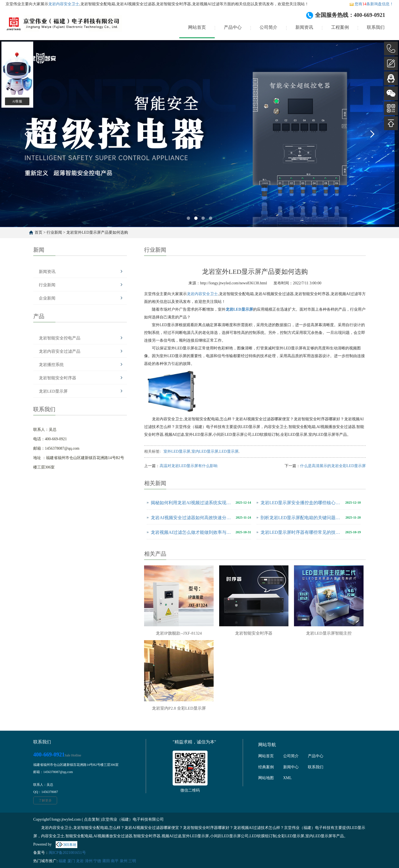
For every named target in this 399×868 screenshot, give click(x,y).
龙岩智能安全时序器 (57, 378)
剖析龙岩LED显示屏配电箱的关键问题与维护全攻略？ (302, 518)
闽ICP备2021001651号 (67, 853)
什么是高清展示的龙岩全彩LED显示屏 (333, 466)
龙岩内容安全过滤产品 (60, 351)
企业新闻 (47, 298)
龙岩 (80, 861)
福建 (62, 861)
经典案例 (266, 767)
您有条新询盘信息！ (371, 4)
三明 (132, 861)
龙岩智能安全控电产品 (60, 338)
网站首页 (197, 27)
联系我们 (376, 27)
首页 (39, 232)
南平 (115, 861)
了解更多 (45, 800)
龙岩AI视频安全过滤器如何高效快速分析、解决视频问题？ (192, 518)
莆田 (106, 861)
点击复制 (92, 819)
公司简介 (268, 27)
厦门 (71, 861)
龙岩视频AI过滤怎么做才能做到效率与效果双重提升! (192, 532)
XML (287, 778)
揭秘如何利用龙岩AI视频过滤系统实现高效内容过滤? (192, 503)
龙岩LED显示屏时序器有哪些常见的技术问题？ (301, 532)
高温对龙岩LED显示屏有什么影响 (189, 466)
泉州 (124, 861)
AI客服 (17, 101)
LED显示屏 (229, 451)
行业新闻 (54, 232)
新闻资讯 (304, 27)
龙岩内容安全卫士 (64, 4)
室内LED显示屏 (205, 451)
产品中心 (233, 27)
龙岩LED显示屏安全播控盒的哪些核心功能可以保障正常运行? (301, 503)
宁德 (97, 861)
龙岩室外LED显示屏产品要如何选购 (97, 232)
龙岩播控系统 (51, 365)
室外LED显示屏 (177, 451)
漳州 (89, 861)
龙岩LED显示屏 (53, 391)
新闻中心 (291, 767)
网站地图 (266, 778)
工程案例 (340, 27)
